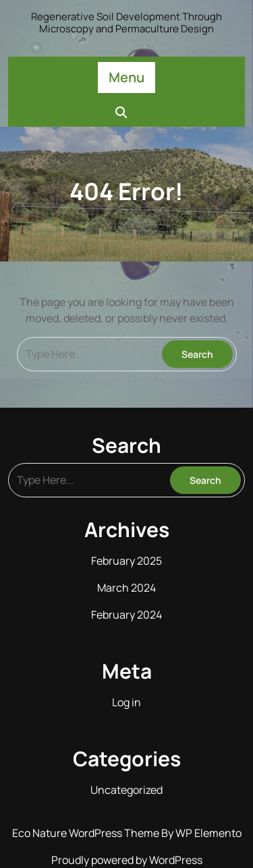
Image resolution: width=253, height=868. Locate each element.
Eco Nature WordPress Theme (87, 833)
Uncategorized (126, 790)
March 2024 (126, 588)
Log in (126, 702)
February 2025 (126, 561)
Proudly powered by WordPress (127, 860)
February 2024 (126, 615)
